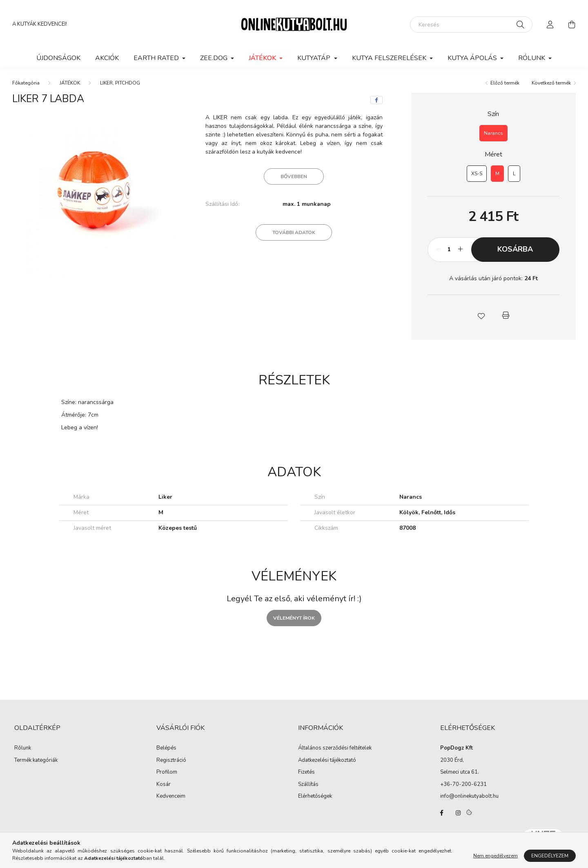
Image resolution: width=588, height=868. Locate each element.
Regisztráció (171, 761)
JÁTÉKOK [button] (263, 58)
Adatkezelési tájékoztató (327, 761)
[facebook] (376, 100)
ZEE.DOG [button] (215, 58)
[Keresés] (471, 25)
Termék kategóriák (36, 760)
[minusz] (438, 250)
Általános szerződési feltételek (335, 748)
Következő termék (551, 83)
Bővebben (294, 176)
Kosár (164, 785)
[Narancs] (493, 133)
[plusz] (461, 250)
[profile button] (550, 25)
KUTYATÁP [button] (315, 58)
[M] (497, 174)
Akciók (107, 58)
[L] (514, 174)
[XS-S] (477, 174)
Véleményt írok (294, 618)
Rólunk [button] (532, 58)
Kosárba (515, 249)
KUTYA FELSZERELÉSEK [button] (390, 58)
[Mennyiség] (449, 250)
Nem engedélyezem (496, 856)
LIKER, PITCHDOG (120, 83)
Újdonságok (58, 58)
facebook (442, 813)
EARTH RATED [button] (157, 58)
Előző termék (505, 83)
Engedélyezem (550, 856)
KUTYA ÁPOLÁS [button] (473, 58)
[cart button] (572, 25)
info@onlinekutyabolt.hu (469, 796)
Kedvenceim (171, 797)
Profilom (167, 772)
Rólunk (23, 748)
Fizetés (306, 772)
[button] (481, 315)
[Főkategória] (26, 83)
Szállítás (308, 785)
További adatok (294, 232)
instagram (458, 813)
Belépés (166, 748)
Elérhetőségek (315, 797)
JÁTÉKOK (70, 83)
